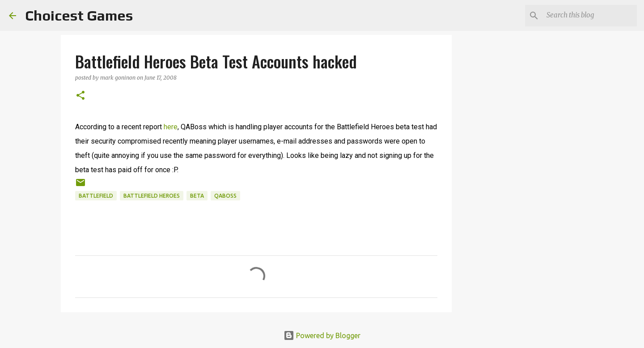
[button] (80, 96)
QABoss (225, 196)
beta (197, 196)
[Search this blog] (590, 16)
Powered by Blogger (322, 335)
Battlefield (96, 196)
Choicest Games (79, 15)
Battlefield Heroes (152, 196)
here (171, 127)
